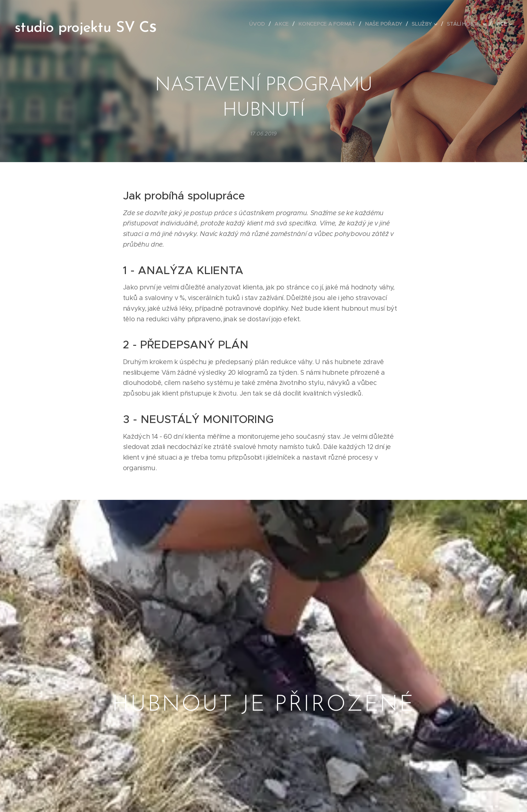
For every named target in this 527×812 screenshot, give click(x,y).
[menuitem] (259, 24)
